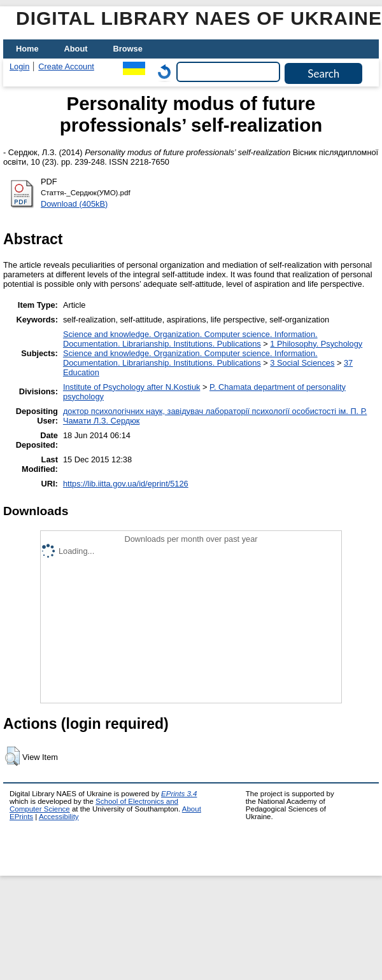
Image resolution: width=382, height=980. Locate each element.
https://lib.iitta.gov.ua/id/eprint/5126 (126, 484)
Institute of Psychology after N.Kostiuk (132, 387)
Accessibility (59, 817)
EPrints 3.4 (179, 794)
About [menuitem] (76, 49)
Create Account (66, 66)
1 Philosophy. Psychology (316, 344)
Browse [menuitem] (128, 49)
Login (19, 66)
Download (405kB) (74, 204)
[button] (12, 756)
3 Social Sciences (302, 363)
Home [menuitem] (27, 49)
